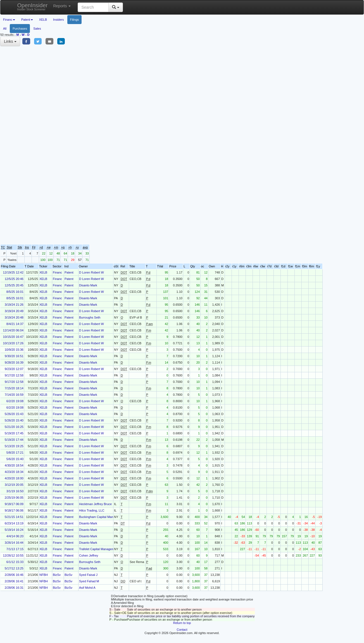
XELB (43, 20)
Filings (75, 20)
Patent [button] (27, 20)
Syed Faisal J (88, 575)
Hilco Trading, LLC (92, 510)
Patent (69, 272)
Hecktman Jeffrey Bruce (95, 504)
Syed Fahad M (89, 581)
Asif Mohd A (87, 588)
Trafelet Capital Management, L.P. (102, 549)
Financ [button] (9, 20)
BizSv (57, 575)
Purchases (20, 29)
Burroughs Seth (90, 317)
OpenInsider (33, 7)
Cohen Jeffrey (89, 555)
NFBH (44, 575)
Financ (57, 272)
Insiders (59, 20)
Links (10, 41)
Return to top (182, 623)
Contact (182, 630)
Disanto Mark (88, 285)
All (5, 29)
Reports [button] (62, 6)
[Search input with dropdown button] (93, 7)
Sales (37, 29)
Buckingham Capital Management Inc (105, 517)
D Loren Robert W (91, 272)
